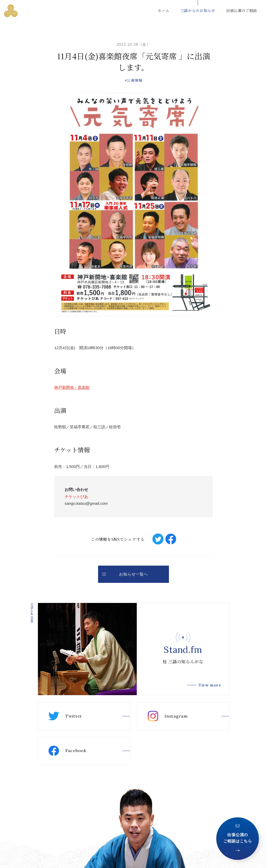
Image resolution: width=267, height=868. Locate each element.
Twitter (65, 716)
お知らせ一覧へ (125, 574)
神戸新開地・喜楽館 (72, 387)
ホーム (163, 10)
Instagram (168, 716)
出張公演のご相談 (242, 10)
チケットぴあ (76, 497)
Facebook (67, 751)
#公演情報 (134, 80)
